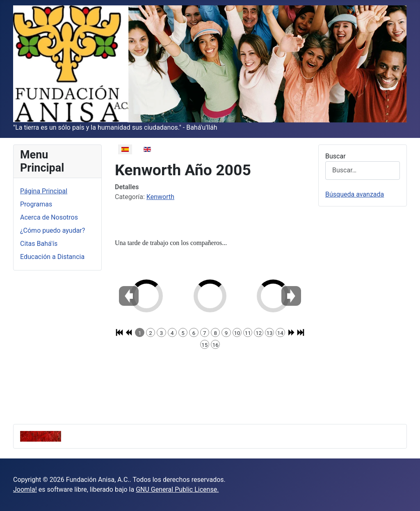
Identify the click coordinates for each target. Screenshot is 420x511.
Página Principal (44, 191)
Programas (36, 204)
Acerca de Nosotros (49, 217)
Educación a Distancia (52, 257)
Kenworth (160, 197)
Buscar (336, 156)
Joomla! (25, 489)
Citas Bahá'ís (39, 244)
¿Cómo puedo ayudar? (52, 230)
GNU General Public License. (177, 489)
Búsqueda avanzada (355, 194)
